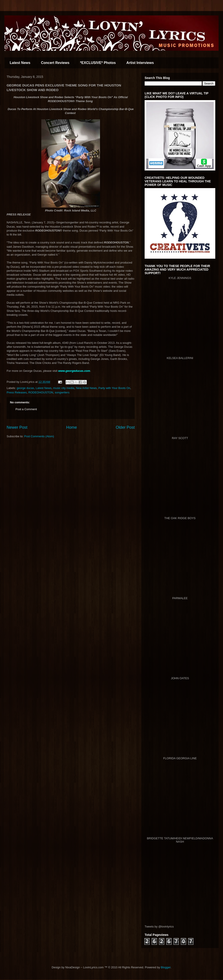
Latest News (20, 63)
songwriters (62, 392)
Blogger (166, 967)
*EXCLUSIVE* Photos (98, 63)
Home (72, 427)
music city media (64, 388)
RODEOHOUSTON (41, 392)
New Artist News (86, 388)
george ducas (26, 388)
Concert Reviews (55, 63)
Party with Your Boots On (114, 388)
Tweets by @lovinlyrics (159, 927)
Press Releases (17, 392)
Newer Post (17, 427)
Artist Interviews (140, 63)
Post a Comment (26, 409)
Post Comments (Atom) (39, 436)
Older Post (125, 427)
